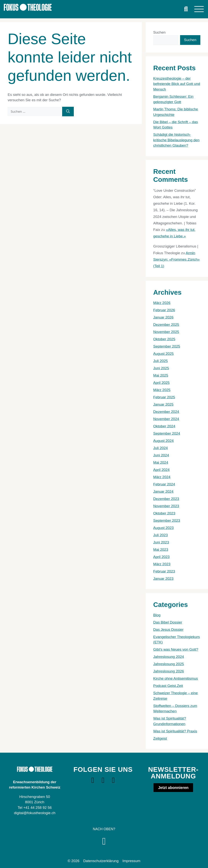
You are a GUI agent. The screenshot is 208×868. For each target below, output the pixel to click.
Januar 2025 (163, 404)
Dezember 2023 (166, 499)
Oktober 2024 (164, 426)
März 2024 (162, 477)
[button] (186, 9)
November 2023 (166, 506)
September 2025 (167, 346)
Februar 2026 (164, 310)
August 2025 (164, 354)
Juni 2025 (161, 368)
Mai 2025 (161, 375)
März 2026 (162, 303)
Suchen (159, 32)
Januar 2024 (163, 491)
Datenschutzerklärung (101, 861)
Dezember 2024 (166, 412)
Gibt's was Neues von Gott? (176, 649)
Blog (157, 615)
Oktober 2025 (164, 339)
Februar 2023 (164, 571)
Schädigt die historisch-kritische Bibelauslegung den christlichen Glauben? (176, 140)
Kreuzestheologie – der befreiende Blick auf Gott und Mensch (177, 84)
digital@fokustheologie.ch (35, 813)
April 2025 (162, 383)
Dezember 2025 (166, 325)
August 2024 (164, 441)
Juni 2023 (161, 542)
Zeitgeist (160, 738)
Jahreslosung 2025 (169, 664)
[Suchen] (68, 112)
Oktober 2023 (164, 513)
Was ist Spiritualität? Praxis (175, 731)
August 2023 (164, 528)
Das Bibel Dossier (168, 622)
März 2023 (162, 564)
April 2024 (162, 470)
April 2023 (162, 557)
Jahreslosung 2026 (169, 671)
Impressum (131, 861)
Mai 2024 (161, 462)
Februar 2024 (164, 484)
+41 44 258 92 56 (37, 808)
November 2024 (166, 419)
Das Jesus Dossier (168, 630)
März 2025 (162, 390)
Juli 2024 (161, 448)
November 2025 (166, 332)
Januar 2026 (163, 317)
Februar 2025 (164, 397)
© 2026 (74, 861)
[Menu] (199, 9)
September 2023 (167, 521)
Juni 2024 (161, 455)
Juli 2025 (161, 361)
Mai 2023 (161, 550)
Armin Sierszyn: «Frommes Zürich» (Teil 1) (177, 259)
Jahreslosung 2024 (169, 657)
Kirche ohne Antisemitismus (176, 678)
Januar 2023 (163, 579)
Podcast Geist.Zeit (168, 686)
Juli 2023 (161, 535)
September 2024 (167, 433)
